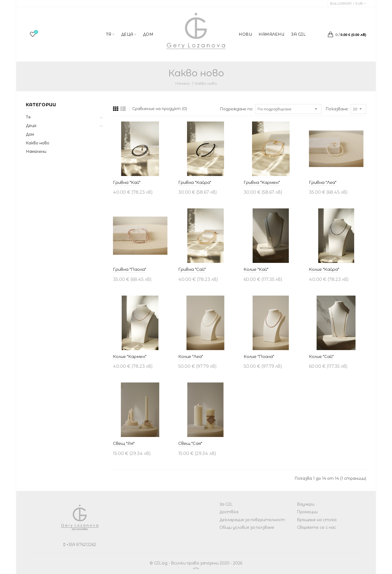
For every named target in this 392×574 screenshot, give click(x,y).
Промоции (307, 512)
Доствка (229, 512)
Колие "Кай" (256, 269)
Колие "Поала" (259, 356)
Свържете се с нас (316, 527)
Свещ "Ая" (124, 443)
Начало (183, 83)
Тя (28, 117)
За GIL (226, 504)
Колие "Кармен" (130, 356)
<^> (196, 568)
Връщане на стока (317, 520)
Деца (31, 126)
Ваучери (306, 504)
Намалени (36, 151)
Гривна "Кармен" (262, 182)
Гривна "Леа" (323, 182)
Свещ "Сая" (190, 443)
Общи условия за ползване (247, 527)
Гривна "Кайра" (195, 182)
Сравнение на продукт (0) (160, 109)
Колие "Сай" (321, 356)
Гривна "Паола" (130, 269)
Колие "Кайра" (324, 269)
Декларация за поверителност (252, 520)
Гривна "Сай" (192, 269)
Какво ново (206, 83)
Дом (30, 134)
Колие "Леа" (191, 356)
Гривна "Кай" (127, 182)
